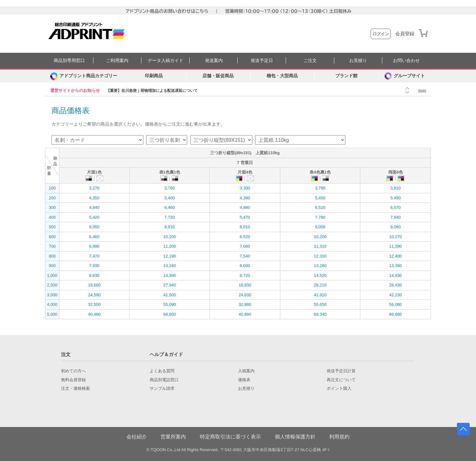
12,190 (170, 256)
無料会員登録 (73, 380)
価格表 (244, 380)
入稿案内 (246, 371)
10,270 (396, 237)
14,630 (396, 275)
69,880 (396, 314)
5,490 (395, 198)
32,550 (94, 304)
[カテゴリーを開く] (84, 76)
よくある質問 (162, 371)
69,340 (320, 314)
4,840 (95, 207)
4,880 (245, 207)
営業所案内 (173, 437)
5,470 (245, 217)
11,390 (396, 246)
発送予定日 (262, 61)
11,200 (170, 246)
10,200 (320, 237)
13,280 (320, 266)
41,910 (320, 295)
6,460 (170, 207)
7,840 (395, 217)
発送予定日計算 (341, 371)
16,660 (94, 285)
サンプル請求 (162, 389)
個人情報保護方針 (295, 437)
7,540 (245, 256)
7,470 (95, 256)
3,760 (170, 188)
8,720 (245, 275)
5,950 (95, 227)
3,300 (245, 188)
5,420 (95, 217)
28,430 (396, 285)
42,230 (396, 295)
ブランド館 (346, 76)
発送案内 (214, 61)
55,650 (320, 304)
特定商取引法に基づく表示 (230, 437)
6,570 (395, 207)
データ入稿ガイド (166, 61)
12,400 (396, 256)
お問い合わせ (406, 61)
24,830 (245, 295)
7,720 (170, 217)
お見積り (358, 61)
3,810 (395, 188)
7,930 (95, 266)
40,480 (94, 314)
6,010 (245, 227)
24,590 (94, 295)
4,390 (245, 198)
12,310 (320, 256)
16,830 (245, 285)
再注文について (341, 380)
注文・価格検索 (75, 389)
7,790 (320, 217)
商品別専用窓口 (69, 61)
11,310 (320, 246)
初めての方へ (73, 371)
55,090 (170, 304)
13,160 (170, 266)
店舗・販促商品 (218, 76)
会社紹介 (137, 437)
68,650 (170, 314)
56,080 (396, 304)
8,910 (170, 227)
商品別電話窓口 (164, 380)
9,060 (395, 227)
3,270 (95, 188)
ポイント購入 (339, 389)
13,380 (396, 266)
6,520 (320, 207)
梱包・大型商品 (282, 76)
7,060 (245, 246)
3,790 (320, 188)
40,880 (245, 314)
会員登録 (405, 34)
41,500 (170, 295)
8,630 (95, 275)
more (422, 90)
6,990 (95, 246)
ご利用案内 (117, 61)
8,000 (245, 266)
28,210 (320, 285)
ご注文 (310, 61)
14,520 (320, 275)
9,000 (320, 227)
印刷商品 (154, 76)
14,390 (170, 275)
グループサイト (405, 76)
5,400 (170, 198)
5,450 (320, 198)
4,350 (95, 198)
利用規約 (339, 437)
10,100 (170, 237)
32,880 (245, 304)
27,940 (170, 285)
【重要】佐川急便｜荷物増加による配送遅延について (152, 91)
